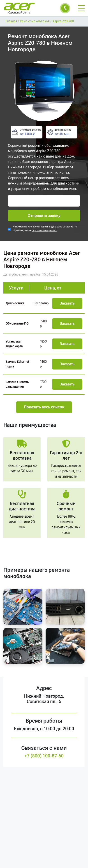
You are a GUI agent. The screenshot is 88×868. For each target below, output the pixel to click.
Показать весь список (44, 407)
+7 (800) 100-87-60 (44, 756)
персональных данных (44, 230)
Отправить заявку (44, 216)
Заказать (67, 303)
